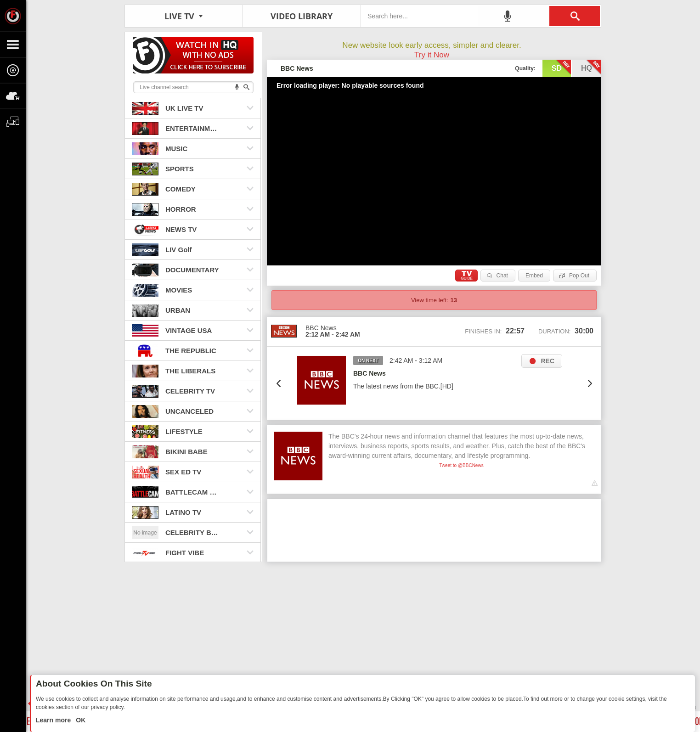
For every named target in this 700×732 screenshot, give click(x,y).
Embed (534, 276)
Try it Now (432, 55)
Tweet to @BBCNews (461, 465)
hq (591, 68)
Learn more (54, 720)
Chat (502, 276)
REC (548, 361)
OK (80, 720)
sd (561, 68)
